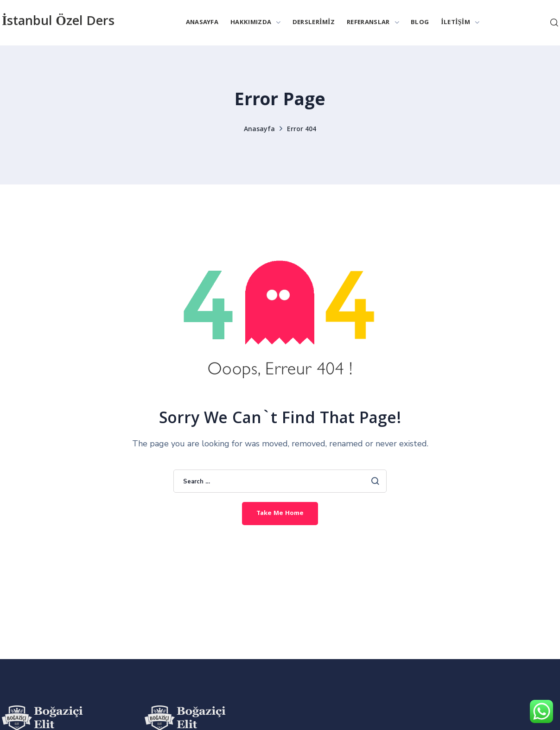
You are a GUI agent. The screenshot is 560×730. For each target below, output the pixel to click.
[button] (554, 23)
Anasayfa (259, 130)
